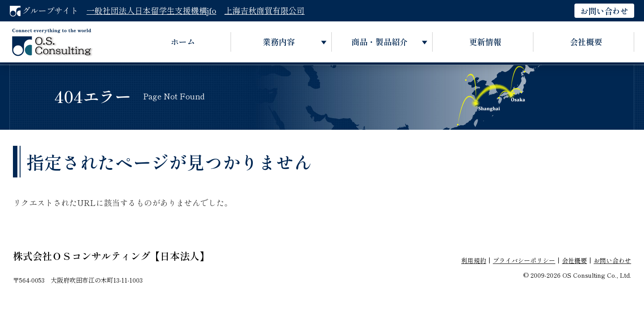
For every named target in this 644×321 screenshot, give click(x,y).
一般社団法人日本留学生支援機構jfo (151, 10)
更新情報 (485, 41)
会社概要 (586, 41)
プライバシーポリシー (524, 260)
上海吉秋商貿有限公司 (264, 10)
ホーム (183, 41)
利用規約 (474, 260)
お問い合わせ (604, 11)
